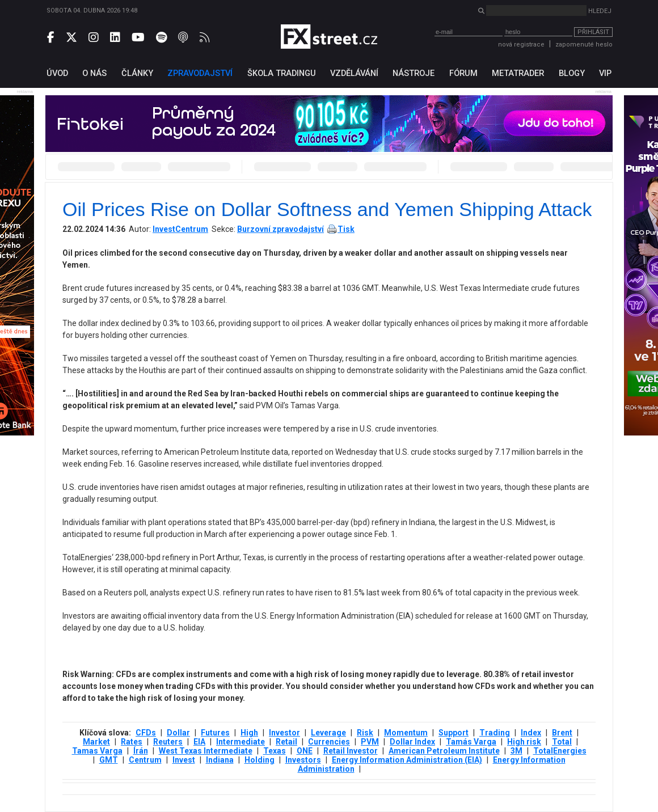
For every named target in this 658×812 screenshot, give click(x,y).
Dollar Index (412, 742)
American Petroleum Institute (444, 751)
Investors (303, 760)
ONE (305, 751)
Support (454, 733)
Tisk (346, 229)
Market (96, 742)
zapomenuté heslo (584, 45)
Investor (284, 733)
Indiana (220, 760)
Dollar (178, 733)
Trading (495, 733)
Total (562, 742)
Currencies (329, 742)
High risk (524, 742)
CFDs (146, 733)
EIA (199, 742)
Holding (260, 760)
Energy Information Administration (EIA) (407, 760)
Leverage (328, 733)
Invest (184, 760)
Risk (365, 733)
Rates (132, 742)
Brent (562, 733)
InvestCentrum (180, 229)
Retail (286, 742)
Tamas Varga (97, 751)
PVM (370, 742)
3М (516, 751)
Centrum (145, 760)
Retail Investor (351, 751)
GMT (109, 760)
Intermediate (241, 742)
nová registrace (521, 45)
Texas (275, 751)
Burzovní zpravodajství (281, 229)
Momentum (406, 733)
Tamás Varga (471, 742)
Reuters (168, 742)
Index (531, 733)
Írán (141, 751)
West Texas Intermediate (206, 751)
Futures (215, 733)
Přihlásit (593, 32)
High (249, 733)
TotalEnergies (560, 751)
